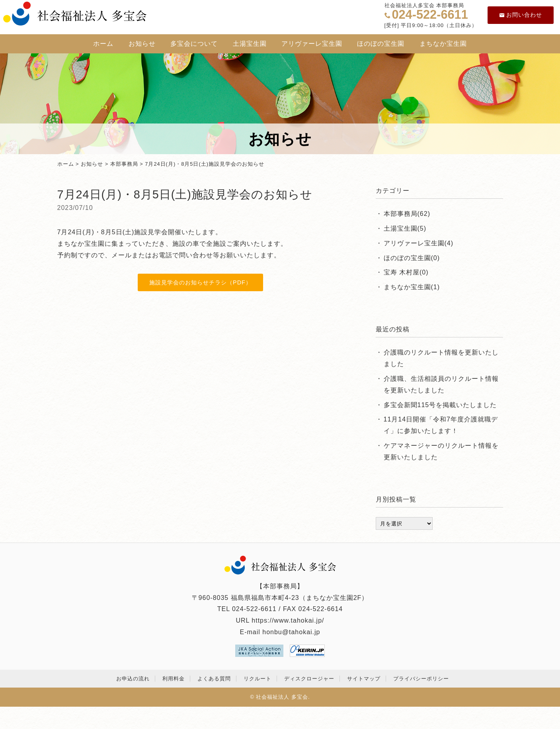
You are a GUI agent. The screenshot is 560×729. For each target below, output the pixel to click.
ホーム (103, 44)
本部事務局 (124, 164)
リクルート (258, 679)
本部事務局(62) (407, 214)
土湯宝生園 (250, 44)
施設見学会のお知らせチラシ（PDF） (200, 282)
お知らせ (142, 44)
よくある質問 (214, 679)
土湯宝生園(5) (405, 228)
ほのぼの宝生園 (381, 44)
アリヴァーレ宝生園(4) (419, 243)
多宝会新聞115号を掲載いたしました (440, 405)
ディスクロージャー (309, 679)
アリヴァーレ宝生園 (312, 44)
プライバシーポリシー (421, 679)
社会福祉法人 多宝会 (282, 697)
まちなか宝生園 (443, 44)
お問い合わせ (521, 15)
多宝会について (194, 44)
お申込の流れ (133, 679)
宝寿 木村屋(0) (406, 272)
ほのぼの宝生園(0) (412, 258)
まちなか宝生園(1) (412, 287)
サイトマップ (364, 679)
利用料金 (174, 679)
